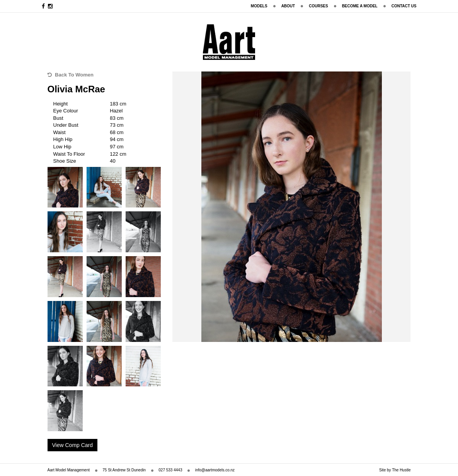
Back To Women (71, 75)
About (288, 6)
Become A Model (360, 6)
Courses (318, 6)
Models (259, 6)
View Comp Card (73, 445)
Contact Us (404, 6)
